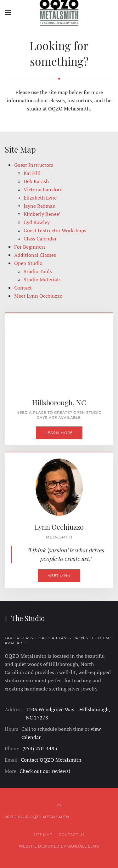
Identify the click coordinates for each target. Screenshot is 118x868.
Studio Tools (38, 271)
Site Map (43, 835)
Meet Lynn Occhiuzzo (38, 296)
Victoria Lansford (43, 189)
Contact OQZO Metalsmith (51, 760)
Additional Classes (35, 255)
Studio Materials (42, 279)
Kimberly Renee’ (42, 214)
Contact (23, 288)
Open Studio (28, 263)
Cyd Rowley (37, 222)
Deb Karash (36, 181)
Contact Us (72, 835)
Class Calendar (40, 239)
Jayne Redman (40, 206)
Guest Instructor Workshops (55, 230)
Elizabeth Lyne (40, 198)
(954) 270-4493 (40, 748)
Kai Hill (32, 173)
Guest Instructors (34, 165)
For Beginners (30, 247)
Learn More (59, 433)
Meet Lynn (59, 576)
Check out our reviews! (45, 771)
